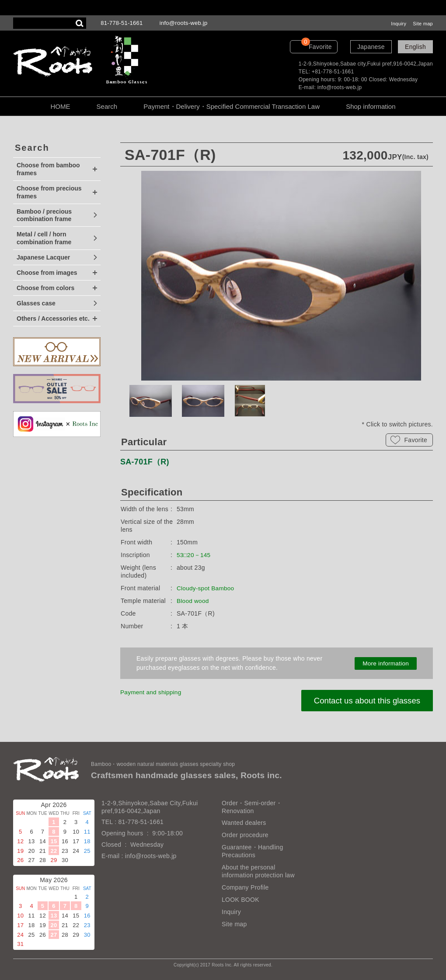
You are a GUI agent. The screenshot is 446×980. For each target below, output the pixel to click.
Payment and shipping (152, 692)
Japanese (371, 47)
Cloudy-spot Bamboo (206, 588)
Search (107, 106)
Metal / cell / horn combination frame (44, 238)
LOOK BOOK (240, 900)
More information (386, 663)
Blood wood (193, 601)
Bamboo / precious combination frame (44, 215)
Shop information (371, 106)
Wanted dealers (244, 823)
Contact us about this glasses (366, 701)
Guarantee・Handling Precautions (252, 851)
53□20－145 (194, 555)
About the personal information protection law (258, 871)
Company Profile (245, 887)
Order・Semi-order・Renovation (252, 807)
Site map (423, 24)
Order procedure (245, 835)
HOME (60, 106)
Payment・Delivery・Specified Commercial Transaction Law (232, 106)
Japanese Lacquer (43, 257)
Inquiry (399, 24)
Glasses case (36, 303)
